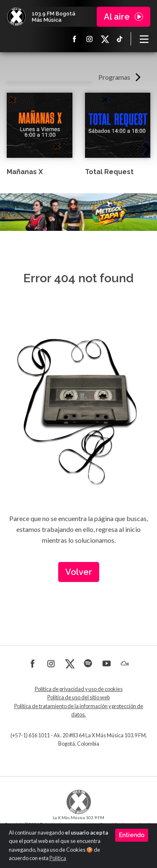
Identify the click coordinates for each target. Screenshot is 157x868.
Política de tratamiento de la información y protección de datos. (79, 710)
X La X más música (105, 39)
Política (58, 858)
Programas (114, 77)
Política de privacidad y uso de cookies (79, 689)
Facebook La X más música (75, 39)
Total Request (109, 172)
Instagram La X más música (90, 39)
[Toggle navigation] (144, 39)
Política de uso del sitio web (78, 697)
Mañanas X (25, 172)
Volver (79, 572)
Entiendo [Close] (132, 835)
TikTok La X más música (120, 39)
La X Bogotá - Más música (16, 17)
